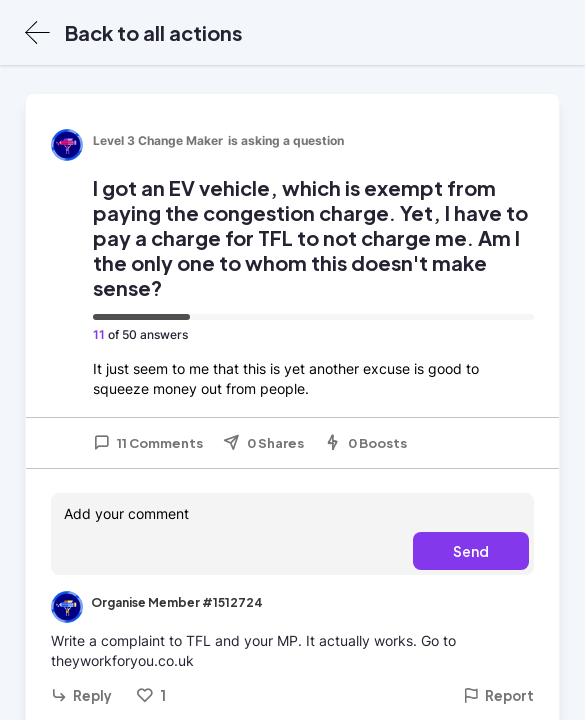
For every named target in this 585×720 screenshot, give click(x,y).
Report (498, 695)
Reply (81, 695)
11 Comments (148, 443)
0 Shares (263, 443)
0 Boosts (365, 443)
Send (471, 551)
